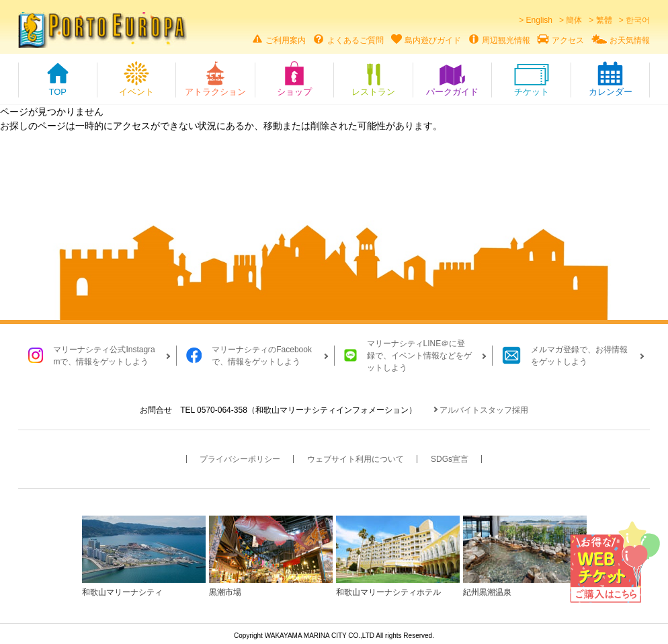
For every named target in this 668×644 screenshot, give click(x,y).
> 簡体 (571, 20)
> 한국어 (634, 20)
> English (536, 20)
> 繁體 (600, 20)
